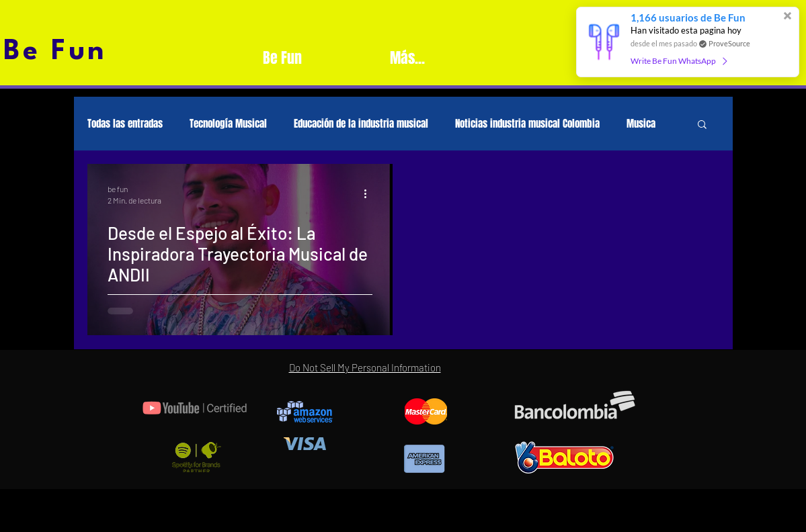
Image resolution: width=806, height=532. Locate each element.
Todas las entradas (125, 124)
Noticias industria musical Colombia (527, 124)
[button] (702, 125)
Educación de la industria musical (361, 124)
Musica (641, 124)
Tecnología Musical (228, 124)
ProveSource (729, 43)
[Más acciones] (370, 193)
